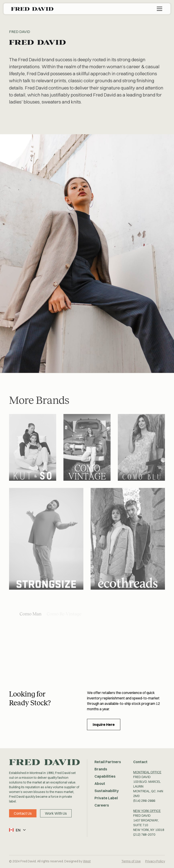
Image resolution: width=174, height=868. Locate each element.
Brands (101, 769)
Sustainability (107, 791)
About (100, 783)
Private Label (106, 798)
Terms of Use (131, 861)
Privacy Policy (155, 861)
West (87, 861)
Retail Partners (108, 762)
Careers (102, 805)
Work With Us (56, 813)
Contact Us (23, 813)
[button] (153, 9)
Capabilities (105, 776)
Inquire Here (104, 725)
